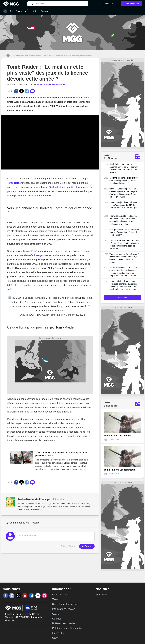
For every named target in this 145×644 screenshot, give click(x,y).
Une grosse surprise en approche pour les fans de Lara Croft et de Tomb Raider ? (124, 232)
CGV (55, 638)
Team (55, 599)
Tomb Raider (36, 56)
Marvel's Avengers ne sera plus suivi (45, 255)
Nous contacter (61, 595)
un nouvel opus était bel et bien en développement (59, 187)
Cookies (57, 619)
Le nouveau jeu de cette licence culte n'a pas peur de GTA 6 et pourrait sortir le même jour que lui (123, 206)
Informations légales (64, 609)
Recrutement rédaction (65, 604)
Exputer (13, 240)
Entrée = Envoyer (68, 546)
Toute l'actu (122, 298)
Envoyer (87, 546)
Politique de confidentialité (67, 628)
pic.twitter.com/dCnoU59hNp (50, 311)
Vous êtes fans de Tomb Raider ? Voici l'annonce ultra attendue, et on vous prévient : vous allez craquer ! (124, 258)
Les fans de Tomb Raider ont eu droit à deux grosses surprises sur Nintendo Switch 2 (123, 181)
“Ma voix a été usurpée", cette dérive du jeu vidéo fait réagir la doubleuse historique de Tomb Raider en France (123, 193)
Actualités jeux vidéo (20, 56)
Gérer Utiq (58, 633)
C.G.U (56, 614)
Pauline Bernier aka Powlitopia (51, 85)
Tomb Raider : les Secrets (118, 435)
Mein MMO (102, 595)
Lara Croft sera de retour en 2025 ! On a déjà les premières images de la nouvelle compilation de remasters (124, 244)
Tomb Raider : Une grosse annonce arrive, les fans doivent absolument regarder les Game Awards (123, 168)
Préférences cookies (64, 623)
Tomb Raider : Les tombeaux (119, 470)
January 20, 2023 (76, 315)
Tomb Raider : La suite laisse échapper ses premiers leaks (61, 454)
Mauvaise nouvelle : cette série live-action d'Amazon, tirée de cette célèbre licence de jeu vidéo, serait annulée (123, 220)
